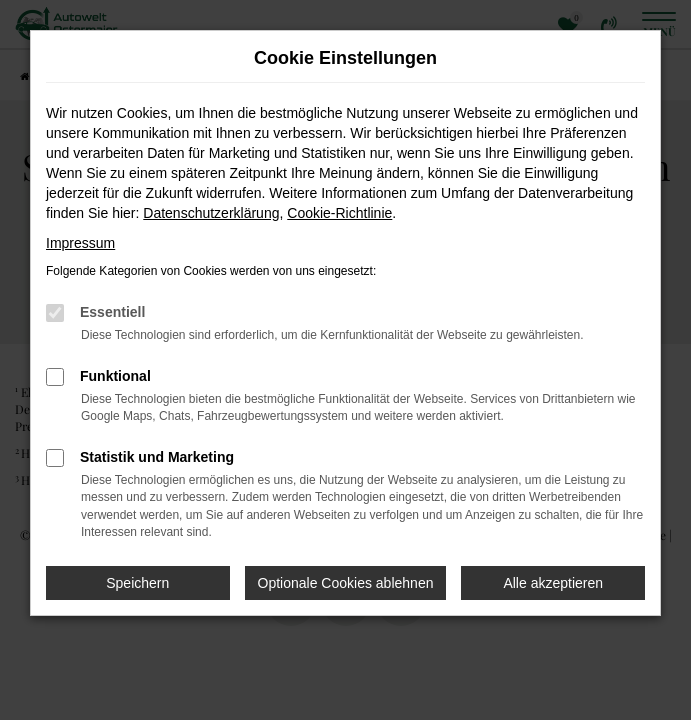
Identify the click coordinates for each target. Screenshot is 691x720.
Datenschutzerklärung (211, 213)
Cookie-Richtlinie (339, 213)
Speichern (137, 583)
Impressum (80, 243)
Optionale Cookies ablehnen (346, 583)
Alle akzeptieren (553, 583)
